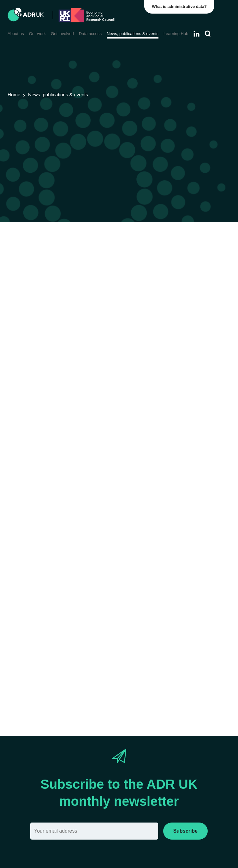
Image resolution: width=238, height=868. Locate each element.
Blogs (104, 254)
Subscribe (185, 831)
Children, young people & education (183, 254)
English (87, 289)
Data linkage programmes (66, 254)
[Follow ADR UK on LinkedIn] (196, 34)
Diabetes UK (145, 598)
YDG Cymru (127, 254)
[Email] (94, 831)
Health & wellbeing (29, 263)
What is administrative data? (180, 6)
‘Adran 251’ (162, 565)
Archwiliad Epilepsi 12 (32, 697)
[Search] (208, 34)
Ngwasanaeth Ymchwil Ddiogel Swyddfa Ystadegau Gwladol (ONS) (120, 643)
